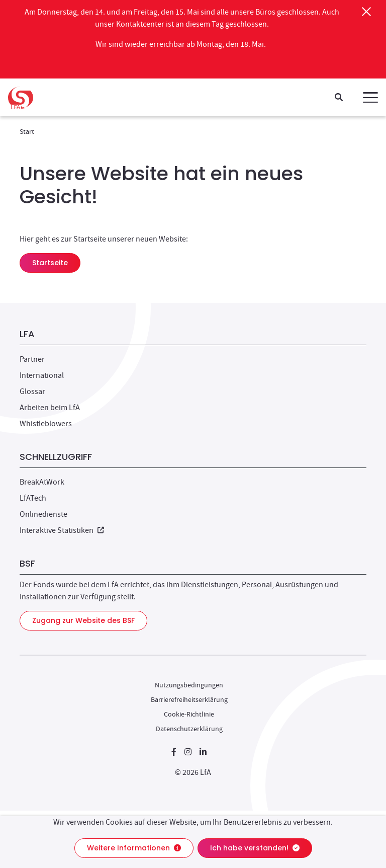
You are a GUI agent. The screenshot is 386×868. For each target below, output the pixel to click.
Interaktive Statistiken (62, 530)
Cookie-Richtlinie (189, 714)
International (42, 375)
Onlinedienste (43, 514)
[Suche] (339, 98)
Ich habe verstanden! (255, 848)
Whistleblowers (46, 424)
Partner (32, 359)
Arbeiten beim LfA (50, 408)
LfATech (33, 498)
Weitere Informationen (134, 848)
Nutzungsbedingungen (189, 685)
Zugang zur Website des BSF (83, 620)
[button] (370, 98)
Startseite (50, 263)
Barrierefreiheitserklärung (189, 699)
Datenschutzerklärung (189, 729)
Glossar (32, 391)
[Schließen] (366, 12)
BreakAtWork (42, 482)
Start (27, 131)
